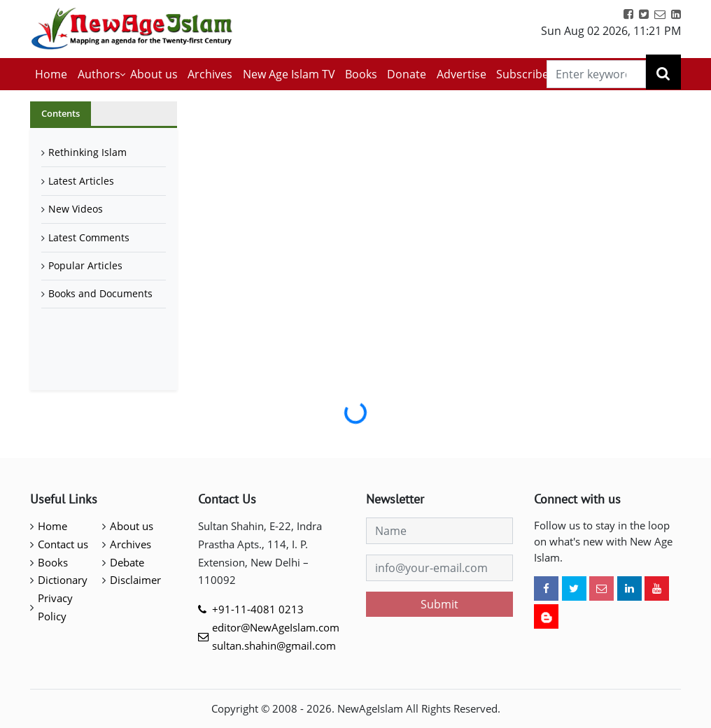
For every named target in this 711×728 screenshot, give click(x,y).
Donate (407, 74)
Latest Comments (89, 237)
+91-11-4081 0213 (258, 609)
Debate (127, 562)
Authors (99, 74)
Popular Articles (85, 265)
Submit (439, 604)
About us (154, 74)
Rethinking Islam (87, 152)
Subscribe (522, 74)
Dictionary (63, 580)
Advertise (462, 74)
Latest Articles (81, 181)
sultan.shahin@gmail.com (274, 645)
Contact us (63, 544)
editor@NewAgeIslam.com (276, 627)
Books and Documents (100, 293)
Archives (210, 74)
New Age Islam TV (289, 74)
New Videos (76, 209)
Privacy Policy (55, 607)
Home (51, 74)
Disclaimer (135, 580)
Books (361, 74)
